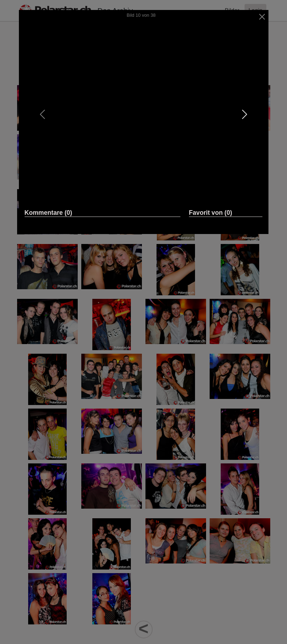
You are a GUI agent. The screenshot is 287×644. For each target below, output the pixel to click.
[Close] (262, 17)
